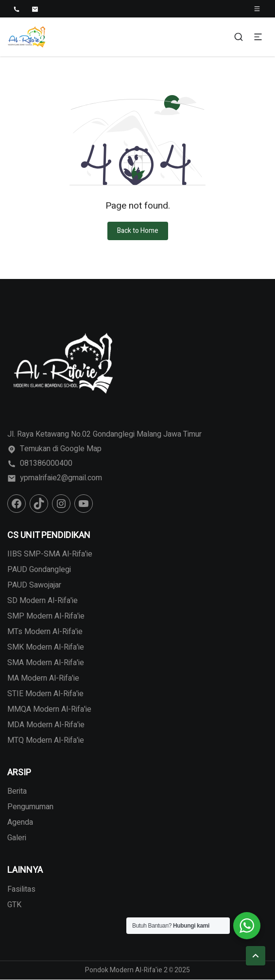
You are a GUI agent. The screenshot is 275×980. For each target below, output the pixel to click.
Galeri (17, 838)
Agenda (20, 822)
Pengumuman (30, 807)
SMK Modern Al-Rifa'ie (46, 647)
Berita (17, 791)
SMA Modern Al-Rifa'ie (46, 663)
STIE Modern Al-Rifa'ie (45, 694)
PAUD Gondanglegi (39, 570)
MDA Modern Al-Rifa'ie (46, 725)
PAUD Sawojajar (34, 585)
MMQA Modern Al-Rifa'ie (49, 709)
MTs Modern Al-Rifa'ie (45, 632)
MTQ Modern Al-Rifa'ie (46, 740)
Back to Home (138, 231)
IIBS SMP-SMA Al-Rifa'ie (50, 554)
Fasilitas (21, 889)
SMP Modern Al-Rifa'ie (46, 616)
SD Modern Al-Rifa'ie (43, 601)
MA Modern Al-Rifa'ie (43, 678)
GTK (14, 905)
